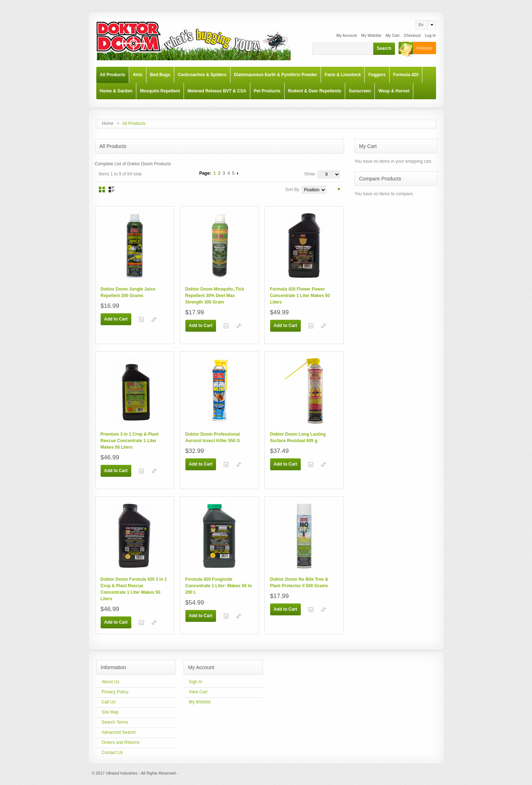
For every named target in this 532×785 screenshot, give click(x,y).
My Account (346, 35)
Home (108, 123)
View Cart (198, 692)
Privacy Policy (115, 692)
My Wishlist (371, 35)
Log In (430, 35)
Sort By (292, 189)
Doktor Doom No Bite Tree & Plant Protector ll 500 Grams (299, 583)
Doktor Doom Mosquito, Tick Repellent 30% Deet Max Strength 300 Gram (215, 296)
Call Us (109, 702)
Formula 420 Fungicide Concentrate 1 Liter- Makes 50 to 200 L (219, 586)
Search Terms (115, 722)
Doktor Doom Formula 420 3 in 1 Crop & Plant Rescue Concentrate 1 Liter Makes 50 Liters (134, 589)
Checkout (412, 35)
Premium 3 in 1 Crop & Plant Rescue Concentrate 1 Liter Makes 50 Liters (130, 441)
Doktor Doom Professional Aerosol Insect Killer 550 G (213, 437)
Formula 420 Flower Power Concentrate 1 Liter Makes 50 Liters (300, 296)
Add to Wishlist (142, 319)
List (112, 189)
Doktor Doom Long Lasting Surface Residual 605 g (298, 437)
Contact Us (112, 753)
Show (309, 174)
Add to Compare (154, 319)
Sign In (196, 682)
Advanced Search (119, 732)
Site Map (110, 712)
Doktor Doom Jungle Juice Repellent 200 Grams (128, 292)
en (421, 25)
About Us (111, 682)
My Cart (393, 35)
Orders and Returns (121, 742)
